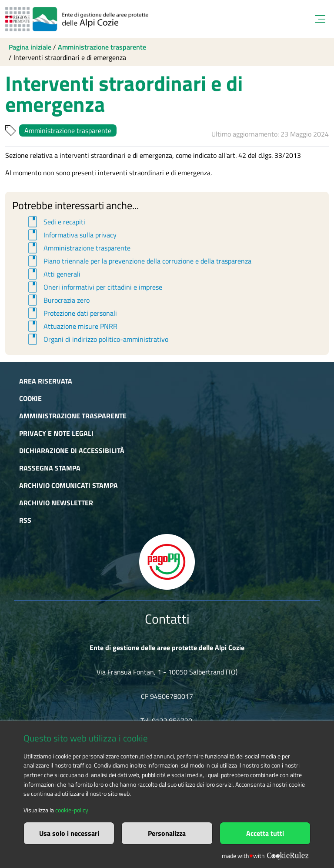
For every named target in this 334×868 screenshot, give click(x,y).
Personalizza (167, 833)
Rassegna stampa (50, 468)
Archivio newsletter (56, 503)
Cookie (30, 398)
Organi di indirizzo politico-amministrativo (97, 339)
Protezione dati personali (71, 313)
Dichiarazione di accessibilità (72, 451)
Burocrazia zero (57, 300)
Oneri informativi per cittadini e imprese (94, 287)
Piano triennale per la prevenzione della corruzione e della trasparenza (138, 261)
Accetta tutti (265, 833)
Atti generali (53, 274)
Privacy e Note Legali (56, 433)
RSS (25, 520)
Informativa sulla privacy (71, 235)
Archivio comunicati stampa (68, 485)
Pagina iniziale (30, 47)
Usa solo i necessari (69, 833)
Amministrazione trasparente (102, 47)
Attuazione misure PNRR (71, 326)
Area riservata (46, 381)
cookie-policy (72, 810)
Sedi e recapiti (55, 222)
